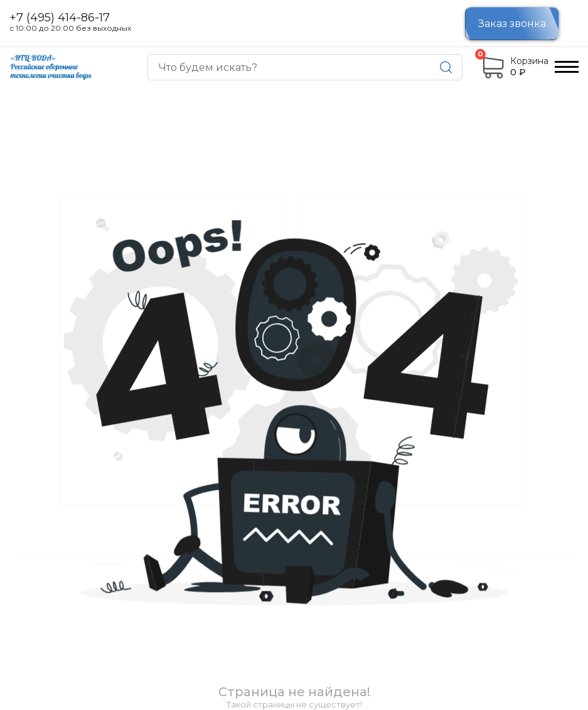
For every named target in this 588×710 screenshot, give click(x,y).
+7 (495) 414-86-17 (60, 18)
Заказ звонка (512, 24)
